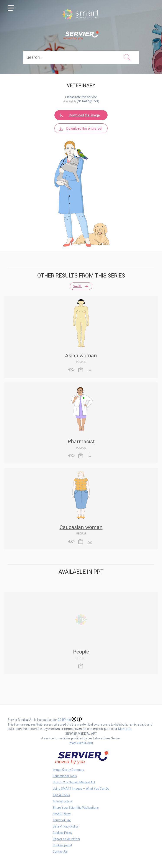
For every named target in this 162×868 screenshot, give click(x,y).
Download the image (79, 115)
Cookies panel (62, 845)
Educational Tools (65, 776)
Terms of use (62, 820)
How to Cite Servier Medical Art (74, 782)
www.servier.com (81, 743)
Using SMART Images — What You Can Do (81, 789)
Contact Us (60, 852)
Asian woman (81, 356)
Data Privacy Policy (66, 826)
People (81, 362)
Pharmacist (81, 442)
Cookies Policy (62, 833)
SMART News (62, 814)
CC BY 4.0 (70, 719)
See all (80, 286)
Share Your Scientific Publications (76, 808)
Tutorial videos (63, 801)
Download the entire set (80, 128)
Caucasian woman (81, 527)
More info (125, 729)
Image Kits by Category (68, 770)
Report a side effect (66, 839)
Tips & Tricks (61, 795)
